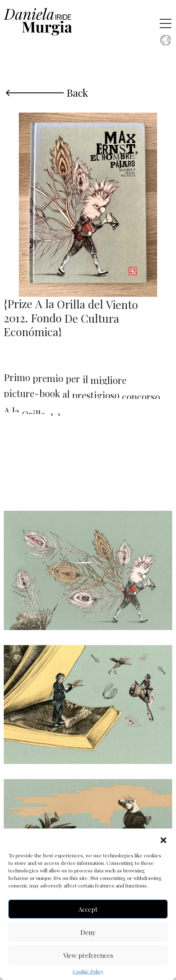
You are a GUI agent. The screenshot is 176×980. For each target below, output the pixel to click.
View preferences (88, 955)
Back (47, 92)
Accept (88, 909)
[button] (163, 839)
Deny (88, 932)
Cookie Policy (88, 971)
